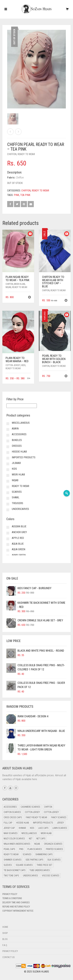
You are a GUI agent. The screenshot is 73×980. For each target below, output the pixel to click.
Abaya (15, 429)
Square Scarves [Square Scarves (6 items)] (24, 865)
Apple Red (18, 538)
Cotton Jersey (13, 365)
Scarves (17, 492)
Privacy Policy (10, 894)
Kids (23, 365)
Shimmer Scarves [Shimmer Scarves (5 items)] (13, 860)
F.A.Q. (5, 945)
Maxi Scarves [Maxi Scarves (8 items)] (11, 833)
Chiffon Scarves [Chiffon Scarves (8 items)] (12, 812)
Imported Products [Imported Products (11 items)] (43, 823)
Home (5, 927)
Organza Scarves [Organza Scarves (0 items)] (53, 844)
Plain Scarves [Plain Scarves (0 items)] (35, 849)
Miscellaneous (21, 423)
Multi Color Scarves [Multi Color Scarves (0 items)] (14, 839)
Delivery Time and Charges (16, 902)
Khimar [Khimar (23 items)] (22, 828)
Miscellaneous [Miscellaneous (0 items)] (29, 833)
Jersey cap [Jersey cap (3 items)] (9, 828)
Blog (5, 939)
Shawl (16, 497)
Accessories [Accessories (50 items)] (10, 807)
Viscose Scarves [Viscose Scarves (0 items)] (51, 876)
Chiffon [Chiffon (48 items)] (48, 807)
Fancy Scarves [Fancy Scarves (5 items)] (59, 817)
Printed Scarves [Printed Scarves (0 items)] (54, 849)
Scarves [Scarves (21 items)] (27, 854)
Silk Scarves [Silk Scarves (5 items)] (54, 860)
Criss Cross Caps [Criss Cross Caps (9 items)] (13, 817)
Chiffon (12, 154)
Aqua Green (18, 549)
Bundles (17, 440)
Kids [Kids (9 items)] (32, 828)
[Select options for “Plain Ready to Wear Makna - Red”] (29, 379)
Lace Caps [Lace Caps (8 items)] (43, 828)
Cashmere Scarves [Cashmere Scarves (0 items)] (30, 807)
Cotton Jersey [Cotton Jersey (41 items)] (32, 812)
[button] (29, 298)
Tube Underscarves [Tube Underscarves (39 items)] (40, 870)
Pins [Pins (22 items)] (21, 849)
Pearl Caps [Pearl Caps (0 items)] (9, 849)
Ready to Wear (26, 154)
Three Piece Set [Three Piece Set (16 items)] (44, 865)
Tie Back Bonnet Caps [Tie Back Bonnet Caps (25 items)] (15, 870)
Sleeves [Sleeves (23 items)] (8, 865)
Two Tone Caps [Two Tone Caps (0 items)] (11, 876)
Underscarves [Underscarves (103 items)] (30, 876)
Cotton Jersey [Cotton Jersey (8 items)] (51, 812)
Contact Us (9, 957)
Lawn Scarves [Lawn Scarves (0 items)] (60, 828)
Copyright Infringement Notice (18, 911)
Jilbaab (16, 463)
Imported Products (24, 457)
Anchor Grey (19, 532)
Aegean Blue (19, 526)
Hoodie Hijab (19, 452)
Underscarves (20, 509)
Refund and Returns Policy (16, 907)
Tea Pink (25, 195)
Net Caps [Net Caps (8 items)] (41, 839)
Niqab (8, 287)
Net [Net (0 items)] (31, 839)
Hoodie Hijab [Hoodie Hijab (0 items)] (23, 823)
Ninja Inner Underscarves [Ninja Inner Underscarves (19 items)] (17, 844)
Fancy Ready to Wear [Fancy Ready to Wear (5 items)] (36, 817)
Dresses (17, 446)
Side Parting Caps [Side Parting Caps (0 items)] (34, 860)
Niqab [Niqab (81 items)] (37, 844)
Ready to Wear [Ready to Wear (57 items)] (11, 854)
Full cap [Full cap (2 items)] (8, 823)
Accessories (19, 434)
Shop (5, 933)
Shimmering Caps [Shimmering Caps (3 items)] (44, 854)
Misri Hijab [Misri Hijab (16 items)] (46, 833)
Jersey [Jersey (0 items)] (60, 823)
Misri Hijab (20, 284)
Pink (16, 195)
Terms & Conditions (12, 898)
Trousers (17, 503)
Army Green (19, 555)
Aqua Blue (18, 544)
